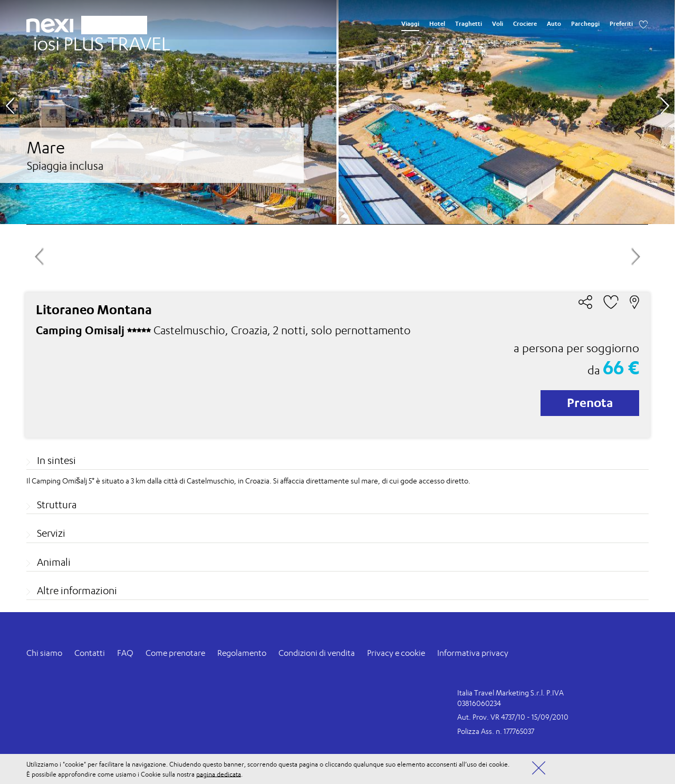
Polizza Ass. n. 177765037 (496, 731)
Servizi (51, 533)
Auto (554, 24)
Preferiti (621, 24)
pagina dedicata (219, 774)
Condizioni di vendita (317, 653)
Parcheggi (585, 24)
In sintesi (56, 460)
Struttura (57, 505)
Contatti (90, 653)
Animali (54, 562)
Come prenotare (175, 653)
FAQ (125, 653)
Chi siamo (44, 653)
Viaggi (410, 24)
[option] (337, 112)
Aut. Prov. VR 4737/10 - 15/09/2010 (513, 717)
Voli (498, 24)
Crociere (525, 24)
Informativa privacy (473, 653)
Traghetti (469, 24)
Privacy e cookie (396, 653)
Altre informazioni (77, 591)
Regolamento (242, 653)
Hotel (437, 24)
